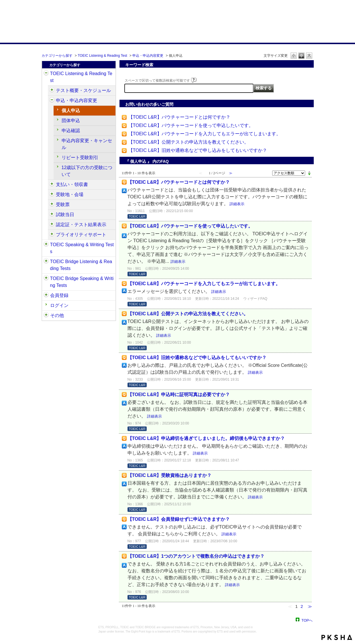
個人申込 (71, 110)
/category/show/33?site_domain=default (46, 262)
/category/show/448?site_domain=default (52, 235)
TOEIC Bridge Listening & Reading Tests (81, 265)
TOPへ (307, 620)
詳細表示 (237, 204)
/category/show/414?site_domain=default (52, 101)
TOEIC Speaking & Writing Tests (82, 248)
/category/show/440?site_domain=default (52, 225)
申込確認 (71, 131)
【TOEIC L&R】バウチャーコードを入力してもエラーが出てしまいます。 (205, 134)
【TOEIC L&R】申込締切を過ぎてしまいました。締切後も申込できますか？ (206, 438)
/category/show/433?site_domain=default (52, 215)
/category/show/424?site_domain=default (52, 185)
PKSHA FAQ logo (337, 637)
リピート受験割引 (80, 157)
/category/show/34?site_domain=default (46, 279)
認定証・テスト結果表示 (81, 225)
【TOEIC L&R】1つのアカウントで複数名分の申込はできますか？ (196, 556)
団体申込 (71, 121)
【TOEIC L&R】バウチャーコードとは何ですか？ (179, 117)
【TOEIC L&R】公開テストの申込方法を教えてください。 (189, 142)
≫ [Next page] (310, 606)
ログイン (59, 305)
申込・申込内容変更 (148, 56)
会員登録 (59, 295)
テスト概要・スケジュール (83, 90)
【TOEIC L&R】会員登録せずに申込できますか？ (179, 519)
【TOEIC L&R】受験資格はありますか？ (170, 475)
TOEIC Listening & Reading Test (102, 56)
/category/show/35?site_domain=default (46, 316)
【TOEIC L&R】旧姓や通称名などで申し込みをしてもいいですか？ (198, 150)
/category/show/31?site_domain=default (46, 74)
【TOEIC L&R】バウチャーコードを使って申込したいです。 (191, 125)
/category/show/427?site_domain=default (52, 195)
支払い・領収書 (72, 184)
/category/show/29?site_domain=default (46, 295)
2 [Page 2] (302, 606)
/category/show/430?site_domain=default (52, 205)
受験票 (63, 204)
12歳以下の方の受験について (87, 171)
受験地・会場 (70, 194)
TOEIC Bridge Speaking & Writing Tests (82, 282)
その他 (57, 315)
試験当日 (65, 215)
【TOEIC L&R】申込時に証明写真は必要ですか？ (179, 395)
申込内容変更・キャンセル (87, 144)
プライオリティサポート (81, 235)
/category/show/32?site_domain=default (46, 245)
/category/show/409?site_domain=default (52, 91)
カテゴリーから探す (57, 56)
